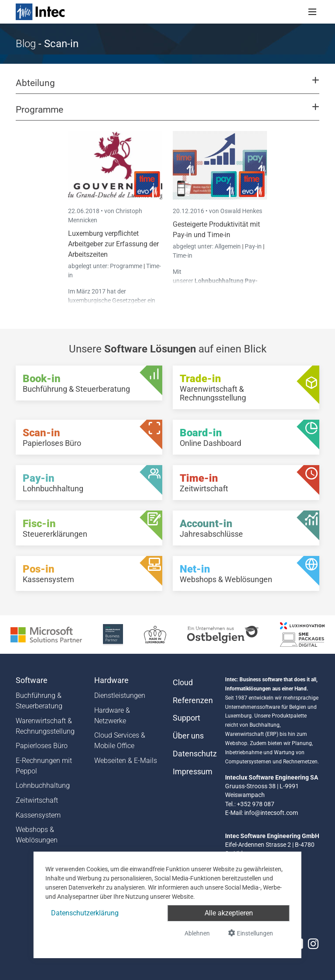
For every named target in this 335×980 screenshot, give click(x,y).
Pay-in (253, 246)
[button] (167, 87)
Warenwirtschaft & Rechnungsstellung (45, 726)
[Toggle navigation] (312, 12)
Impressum (193, 772)
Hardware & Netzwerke (112, 716)
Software (32, 680)
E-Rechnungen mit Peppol (44, 766)
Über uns (188, 736)
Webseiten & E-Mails (126, 761)
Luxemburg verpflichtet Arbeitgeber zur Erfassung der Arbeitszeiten (113, 244)
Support (186, 718)
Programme (127, 266)
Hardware (111, 680)
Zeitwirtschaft (37, 800)
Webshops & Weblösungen (37, 835)
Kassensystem (38, 815)
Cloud (183, 683)
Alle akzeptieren (229, 913)
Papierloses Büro (42, 746)
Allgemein (228, 246)
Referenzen (193, 700)
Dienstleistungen (120, 695)
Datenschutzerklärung (85, 913)
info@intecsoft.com (271, 813)
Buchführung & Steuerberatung (39, 701)
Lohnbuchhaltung (43, 785)
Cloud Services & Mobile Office (120, 740)
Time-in (183, 255)
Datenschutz (194, 754)
